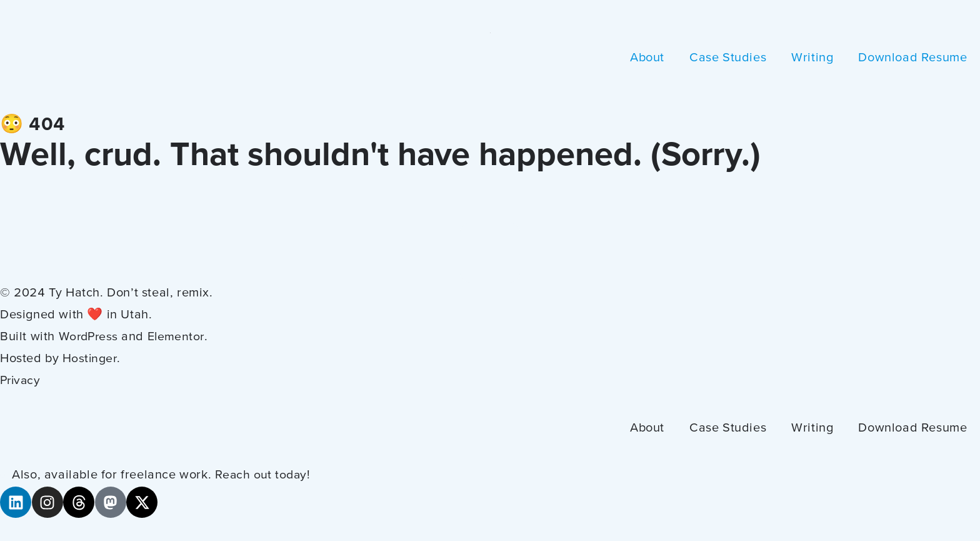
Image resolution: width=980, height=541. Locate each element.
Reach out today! (264, 475)
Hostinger (90, 359)
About (647, 58)
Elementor (180, 337)
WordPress (90, 337)
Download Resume (912, 58)
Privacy (22, 381)
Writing (812, 58)
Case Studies (728, 58)
